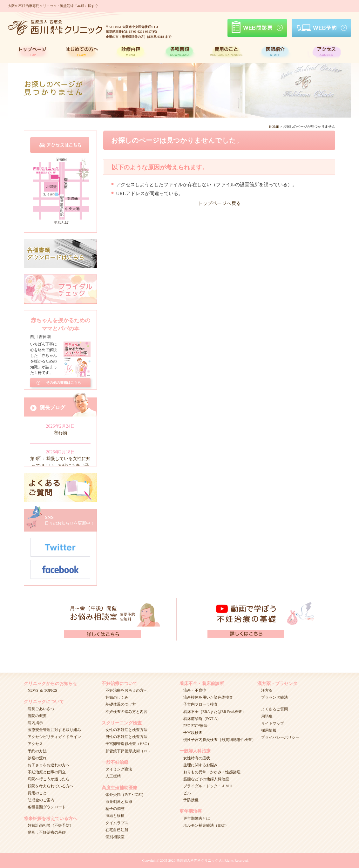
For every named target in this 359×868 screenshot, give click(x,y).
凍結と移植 (115, 816)
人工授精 (113, 776)
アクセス (35, 744)
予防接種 (191, 800)
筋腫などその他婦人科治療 (206, 779)
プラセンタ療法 (274, 697)
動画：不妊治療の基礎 (47, 832)
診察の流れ (37, 758)
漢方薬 (267, 690)
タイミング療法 (119, 769)
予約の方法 (37, 751)
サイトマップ (273, 723)
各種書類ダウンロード (47, 807)
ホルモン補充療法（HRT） (206, 825)
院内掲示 (35, 723)
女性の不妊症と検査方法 (126, 730)
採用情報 (269, 730)
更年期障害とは (197, 818)
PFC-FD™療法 (195, 726)
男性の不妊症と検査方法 (126, 737)
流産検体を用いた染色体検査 (208, 697)
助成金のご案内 (41, 800)
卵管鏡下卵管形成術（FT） (129, 751)
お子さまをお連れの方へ (49, 765)
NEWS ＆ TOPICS (42, 690)
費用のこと (37, 793)
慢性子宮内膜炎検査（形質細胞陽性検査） (220, 740)
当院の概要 (37, 716)
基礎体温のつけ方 (121, 704)
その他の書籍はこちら (64, 382)
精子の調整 (115, 809)
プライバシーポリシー (280, 737)
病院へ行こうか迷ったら (49, 779)
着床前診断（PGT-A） (202, 719)
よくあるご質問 (274, 709)
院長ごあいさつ (41, 709)
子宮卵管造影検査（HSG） (128, 744)
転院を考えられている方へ (51, 786)
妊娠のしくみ (117, 697)
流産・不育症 (195, 690)
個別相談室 (115, 837)
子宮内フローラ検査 (200, 704)
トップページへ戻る (219, 203)
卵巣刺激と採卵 (119, 802)
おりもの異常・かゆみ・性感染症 (212, 772)
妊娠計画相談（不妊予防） (51, 825)
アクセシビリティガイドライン (54, 737)
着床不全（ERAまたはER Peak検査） (215, 712)
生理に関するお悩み (200, 765)
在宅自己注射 (117, 830)
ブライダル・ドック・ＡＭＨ (208, 786)
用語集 (267, 716)
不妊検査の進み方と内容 (126, 712)
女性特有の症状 (197, 758)
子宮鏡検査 (193, 733)
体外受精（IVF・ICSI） (125, 795)
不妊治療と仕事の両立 (47, 772)
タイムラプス (117, 823)
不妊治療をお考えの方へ (126, 690)
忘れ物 (60, 433)
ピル (187, 793)
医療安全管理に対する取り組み (54, 730)
